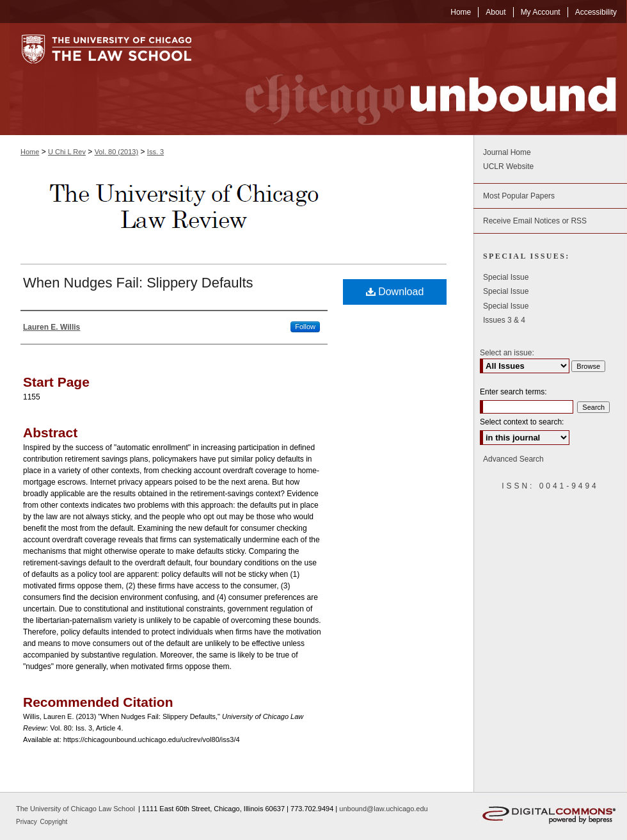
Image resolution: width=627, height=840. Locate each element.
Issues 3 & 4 (504, 320)
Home (30, 152)
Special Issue (506, 277)
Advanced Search (513, 459)
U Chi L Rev (67, 152)
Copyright (54, 822)
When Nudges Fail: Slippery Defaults (138, 283)
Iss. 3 (155, 152)
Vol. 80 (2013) (117, 152)
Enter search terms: (513, 392)
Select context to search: (522, 422)
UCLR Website (508, 166)
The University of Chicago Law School (75, 809)
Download (395, 292)
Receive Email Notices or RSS (535, 221)
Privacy (28, 822)
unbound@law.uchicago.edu (383, 809)
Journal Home (507, 152)
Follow (305, 327)
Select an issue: (507, 353)
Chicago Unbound (419, 79)
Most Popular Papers (519, 196)
